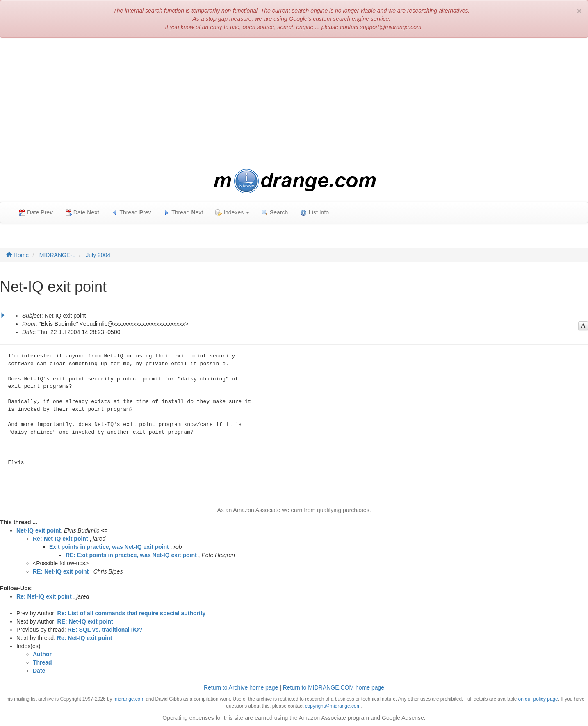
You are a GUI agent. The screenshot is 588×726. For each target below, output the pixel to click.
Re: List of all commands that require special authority (132, 613)
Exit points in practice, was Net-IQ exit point (109, 547)
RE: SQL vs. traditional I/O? (105, 630)
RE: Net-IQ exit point (61, 571)
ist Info (315, 213)
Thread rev (131, 213)
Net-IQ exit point (39, 530)
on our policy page (538, 699)
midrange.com (129, 699)
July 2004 (98, 255)
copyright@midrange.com (333, 706)
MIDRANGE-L (57, 255)
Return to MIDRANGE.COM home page (334, 687)
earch (275, 213)
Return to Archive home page (241, 687)
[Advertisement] (294, 103)
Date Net (82, 213)
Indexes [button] (232, 213)
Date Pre (36, 213)
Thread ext (183, 213)
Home (17, 255)
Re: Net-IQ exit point (60, 539)
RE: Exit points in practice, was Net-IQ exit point (131, 555)
